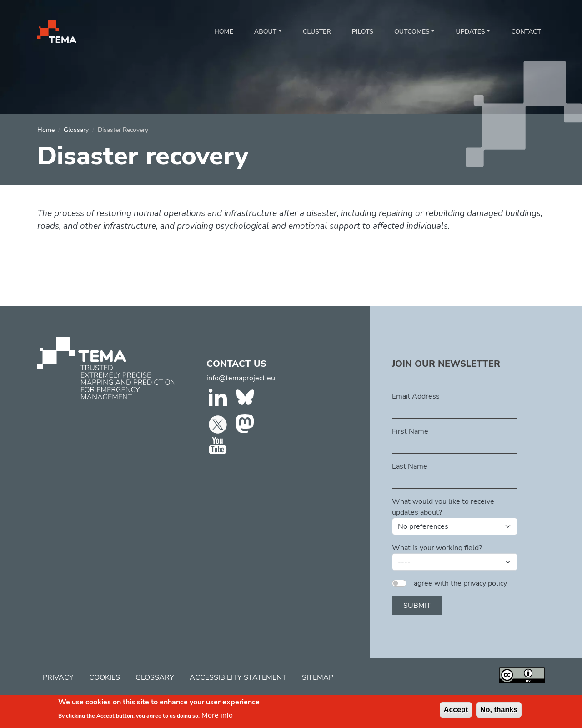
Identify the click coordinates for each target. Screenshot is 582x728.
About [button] (266, 32)
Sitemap (318, 677)
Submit (417, 606)
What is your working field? (437, 548)
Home (224, 32)
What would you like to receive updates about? (443, 507)
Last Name (410, 466)
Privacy (58, 677)
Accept (456, 711)
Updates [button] (470, 32)
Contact (526, 32)
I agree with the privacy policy (459, 583)
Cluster (317, 32)
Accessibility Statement (238, 677)
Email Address (416, 396)
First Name (410, 431)
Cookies (105, 677)
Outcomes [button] (412, 32)
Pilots (363, 32)
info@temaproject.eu (241, 378)
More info (217, 717)
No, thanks (499, 711)
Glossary (76, 130)
